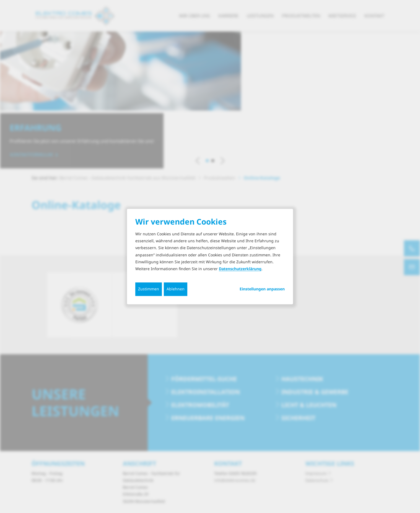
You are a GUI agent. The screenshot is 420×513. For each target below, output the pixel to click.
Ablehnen (176, 289)
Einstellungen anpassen (262, 289)
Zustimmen (149, 289)
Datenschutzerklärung (240, 269)
